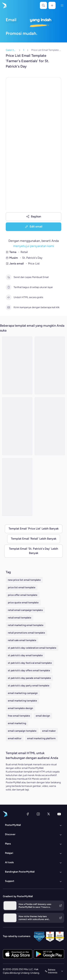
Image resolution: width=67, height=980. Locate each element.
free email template (19, 716)
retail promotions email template (26, 633)
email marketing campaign (23, 693)
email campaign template (22, 731)
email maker (49, 731)
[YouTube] (59, 814)
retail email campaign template (25, 610)
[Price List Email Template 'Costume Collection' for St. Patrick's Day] (17, 487)
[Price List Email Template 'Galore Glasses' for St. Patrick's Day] (50, 426)
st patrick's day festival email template (30, 663)
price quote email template (23, 603)
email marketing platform (41, 738)
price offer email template (23, 595)
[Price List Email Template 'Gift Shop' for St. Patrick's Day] (17, 365)
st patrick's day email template (25, 655)
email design (43, 716)
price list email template (22, 587)
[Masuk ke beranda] (4, 5)
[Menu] (62, 5)
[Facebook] (28, 814)
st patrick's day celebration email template (32, 648)
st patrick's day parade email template (29, 678)
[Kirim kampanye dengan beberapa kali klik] (9, 307)
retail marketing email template (26, 625)
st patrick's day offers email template (29, 670)
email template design (20, 708)
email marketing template (22, 701)
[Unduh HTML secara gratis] (9, 297)
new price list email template (24, 580)
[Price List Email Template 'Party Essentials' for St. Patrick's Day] (17, 426)
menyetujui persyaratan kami (34, 246)
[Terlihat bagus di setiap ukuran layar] (9, 287)
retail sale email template (22, 640)
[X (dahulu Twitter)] (49, 814)
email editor (15, 738)
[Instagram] (38, 814)
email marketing (17, 723)
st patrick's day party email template (29, 686)
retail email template (20, 618)
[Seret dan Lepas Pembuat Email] (9, 277)
